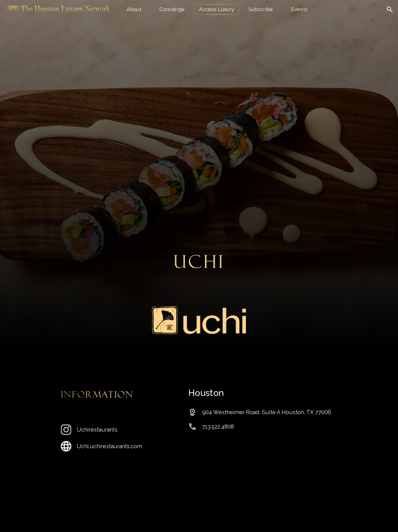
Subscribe (261, 9)
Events (299, 9)
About (134, 9)
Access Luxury (217, 9)
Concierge (172, 9)
